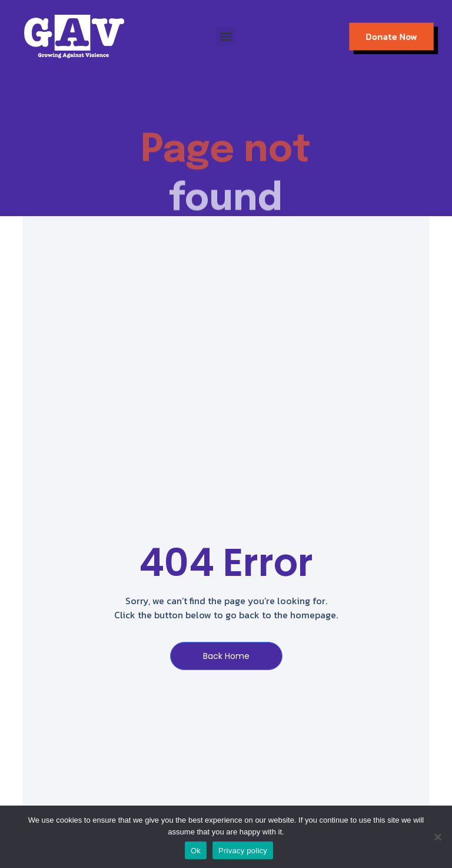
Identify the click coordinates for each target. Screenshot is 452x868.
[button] (226, 36)
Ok (196, 851)
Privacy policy (243, 851)
